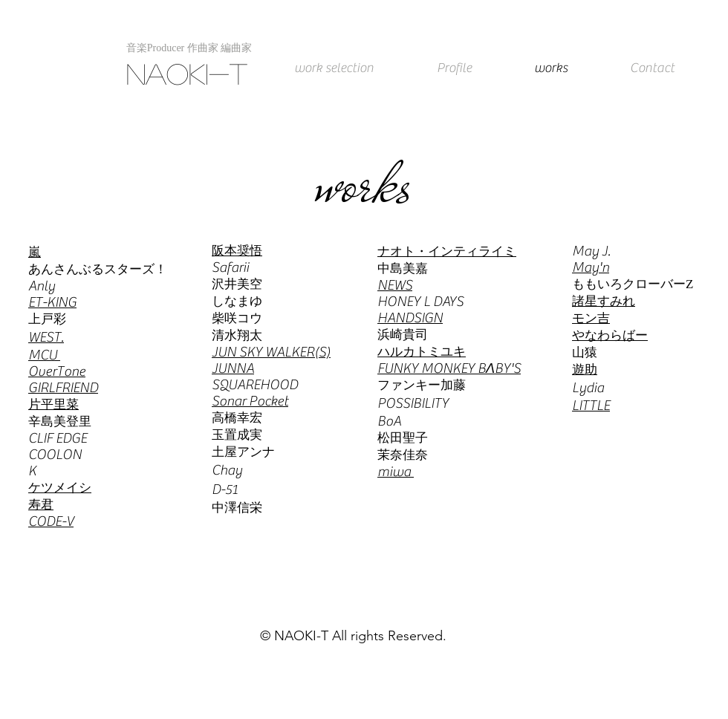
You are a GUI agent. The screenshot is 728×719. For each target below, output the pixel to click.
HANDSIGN (410, 318)
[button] (189, 48)
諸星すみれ (604, 301)
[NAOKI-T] (190, 74)
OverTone (57, 371)
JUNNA (233, 368)
